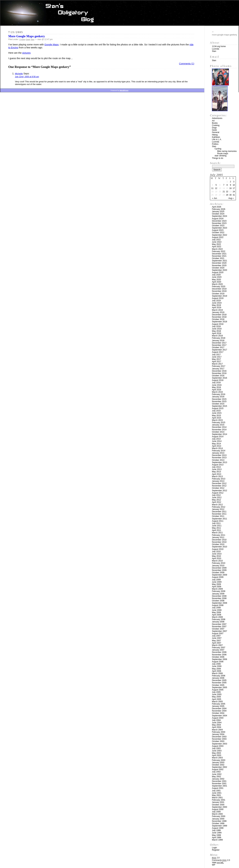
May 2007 (216, 641)
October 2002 (218, 765)
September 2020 (219, 270)
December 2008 (219, 596)
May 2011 (216, 528)
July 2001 (216, 791)
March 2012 (217, 505)
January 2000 (218, 819)
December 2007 (219, 624)
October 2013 (218, 460)
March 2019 (217, 310)
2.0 (216, 858)
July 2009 (216, 580)
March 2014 (217, 448)
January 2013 (218, 481)
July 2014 (216, 439)
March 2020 (217, 284)
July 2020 (216, 275)
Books (215, 123)
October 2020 (218, 268)
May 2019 (216, 305)
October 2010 (218, 544)
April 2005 (217, 699)
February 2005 (219, 704)
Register (216, 850)
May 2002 (216, 777)
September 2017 (219, 350)
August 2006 (218, 662)
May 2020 (216, 280)
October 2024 (218, 214)
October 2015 (218, 404)
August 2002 (218, 769)
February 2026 (219, 209)
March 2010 (217, 561)
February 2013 (219, 479)
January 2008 (218, 622)
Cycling (22, 39)
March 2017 (217, 364)
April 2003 (217, 755)
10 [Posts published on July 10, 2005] (234, 185)
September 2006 (219, 659)
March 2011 (217, 533)
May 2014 (216, 444)
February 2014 (219, 451)
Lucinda (216, 49)
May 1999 (216, 835)
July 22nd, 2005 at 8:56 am (27, 77)
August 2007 (218, 633)
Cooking (216, 125)
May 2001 (216, 795)
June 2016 (217, 385)
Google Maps (52, 45)
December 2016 (219, 371)
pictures (26, 53)
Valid (218, 863)
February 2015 (219, 422)
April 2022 (217, 247)
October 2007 (218, 629)
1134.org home (219, 46)
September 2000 (219, 807)
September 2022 (219, 235)
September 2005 (219, 687)
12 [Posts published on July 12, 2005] (216, 188)
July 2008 (216, 608)
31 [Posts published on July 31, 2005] (234, 195)
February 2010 (219, 563)
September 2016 (219, 378)
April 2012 (217, 502)
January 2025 (218, 211)
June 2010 (217, 554)
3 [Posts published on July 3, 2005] (234, 182)
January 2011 (218, 537)
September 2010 (219, 547)
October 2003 (218, 741)
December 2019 (219, 289)
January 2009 (218, 594)
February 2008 (219, 619)
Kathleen (216, 137)
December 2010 (219, 540)
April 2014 (217, 446)
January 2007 (218, 650)
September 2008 (219, 603)
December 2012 (219, 483)
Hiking (215, 135)
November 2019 (219, 291)
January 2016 (218, 397)
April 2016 (217, 390)
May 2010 (216, 556)
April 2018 (217, 333)
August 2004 (218, 718)
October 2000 (218, 805)
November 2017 (219, 345)
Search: (215, 163)
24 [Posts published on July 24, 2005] (234, 192)
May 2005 (216, 697)
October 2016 (218, 376)
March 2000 (217, 814)
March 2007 (217, 645)
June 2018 (217, 329)
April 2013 (217, 474)
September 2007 (219, 631)
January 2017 (218, 369)
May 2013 (216, 472)
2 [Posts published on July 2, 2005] (230, 182)
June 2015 (217, 413)
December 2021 (219, 254)
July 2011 (216, 523)
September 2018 (219, 322)
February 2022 (219, 251)
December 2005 (219, 680)
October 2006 (218, 657)
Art (213, 121)
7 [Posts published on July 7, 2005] (224, 185)
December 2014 (219, 427)
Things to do (218, 158)
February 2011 (219, 535)
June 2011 (217, 526)
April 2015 (217, 418)
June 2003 (217, 751)
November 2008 (219, 598)
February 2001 (219, 800)
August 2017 (218, 352)
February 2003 (219, 760)
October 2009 (218, 573)
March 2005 (217, 702)
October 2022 (218, 233)
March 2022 (217, 249)
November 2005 (219, 683)
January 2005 (218, 706)
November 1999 (219, 821)
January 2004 (218, 734)
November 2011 (219, 514)
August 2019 (218, 298)
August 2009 (218, 577)
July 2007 (216, 636)
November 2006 (219, 655)
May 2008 (216, 612)
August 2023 (218, 230)
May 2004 (216, 725)
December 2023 (219, 221)
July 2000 (216, 812)
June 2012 (217, 498)
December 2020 (219, 263)
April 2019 (217, 308)
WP (214, 865)
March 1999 (217, 840)
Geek (28, 39)
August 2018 (218, 324)
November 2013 (219, 458)
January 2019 (218, 312)
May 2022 (216, 244)
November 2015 (219, 401)
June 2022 (217, 242)
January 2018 (218, 341)
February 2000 (219, 816)
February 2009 (219, 591)
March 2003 (217, 758)
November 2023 (219, 223)
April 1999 (217, 838)
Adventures (217, 118)
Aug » (231, 198)
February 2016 (219, 394)
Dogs (214, 128)
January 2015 (218, 425)
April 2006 (217, 671)
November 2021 (219, 256)
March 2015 (217, 420)
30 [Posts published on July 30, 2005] (230, 195)
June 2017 (217, 357)
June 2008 (217, 610)
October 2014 (218, 432)
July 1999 (216, 830)
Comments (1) (187, 64)
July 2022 (216, 240)
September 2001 (219, 786)
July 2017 (216, 355)
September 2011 (219, 519)
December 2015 (219, 399)
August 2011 (218, 521)
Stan (33, 39)
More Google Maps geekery (27, 36)
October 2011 (218, 516)
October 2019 (218, 294)
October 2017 (218, 347)
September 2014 (219, 434)
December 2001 (219, 781)
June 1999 (217, 833)
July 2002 (216, 772)
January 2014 (218, 453)
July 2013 (216, 467)
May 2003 (216, 753)
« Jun (215, 198)
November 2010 (219, 542)
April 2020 (217, 282)
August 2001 (218, 788)
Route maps (223, 154)
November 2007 (219, 627)
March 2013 (217, 476)
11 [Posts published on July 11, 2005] (212, 188)
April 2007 (217, 643)
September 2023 (219, 228)
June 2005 (217, 694)
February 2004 (219, 732)
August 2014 (218, 437)
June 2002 (217, 774)
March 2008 (217, 617)
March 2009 (217, 589)
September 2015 (219, 406)
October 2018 (218, 319)
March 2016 (217, 392)
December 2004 (219, 709)
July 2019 (216, 301)
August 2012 (218, 493)
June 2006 (217, 666)
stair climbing (220, 156)
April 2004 (217, 727)
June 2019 (217, 303)
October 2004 (218, 713)
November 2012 (219, 486)
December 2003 (219, 737)
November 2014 (219, 430)
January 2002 (218, 779)
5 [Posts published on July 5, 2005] (216, 185)
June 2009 (217, 582)
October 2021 (218, 258)
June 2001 (217, 793)
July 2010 (216, 552)
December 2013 (219, 455)
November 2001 (219, 784)
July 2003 (216, 748)
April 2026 (217, 207)
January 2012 (218, 509)
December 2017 (219, 343)
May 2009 (216, 584)
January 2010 (218, 566)
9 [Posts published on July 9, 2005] (230, 185)
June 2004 (217, 723)
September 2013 (219, 462)
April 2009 (217, 587)
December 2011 (219, 512)
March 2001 (217, 798)
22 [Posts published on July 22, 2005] (227, 192)
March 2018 (217, 336)
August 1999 (218, 828)
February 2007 (219, 648)
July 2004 (216, 720)
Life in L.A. (217, 139)
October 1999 (218, 823)
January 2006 (218, 678)
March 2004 (217, 730)
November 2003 (219, 739)
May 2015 (216, 416)
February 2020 (219, 287)
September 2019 (219, 296)
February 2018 (219, 338)
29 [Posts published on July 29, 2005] (227, 195)
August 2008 (218, 605)
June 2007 (217, 638)
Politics (215, 144)
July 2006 (216, 664)
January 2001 (218, 802)
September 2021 (219, 261)
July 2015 (216, 411)
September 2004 (219, 716)
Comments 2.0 (221, 860)
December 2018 (219, 315)
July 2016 (216, 383)
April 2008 (217, 615)
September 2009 (219, 575)
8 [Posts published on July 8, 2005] (227, 185)
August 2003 (218, 746)
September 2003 (219, 744)
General (216, 132)
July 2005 (216, 692)
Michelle (19, 74)
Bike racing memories (227, 151)
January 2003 (218, 763)
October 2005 (218, 685)
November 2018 (219, 317)
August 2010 (218, 549)
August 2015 (218, 408)
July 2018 (216, 326)
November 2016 (219, 373)
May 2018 (216, 331)
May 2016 (216, 387)
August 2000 (218, 809)
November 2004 (219, 711)
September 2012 (219, 491)
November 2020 (219, 265)
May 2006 (216, 669)
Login (214, 848)
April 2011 (217, 530)
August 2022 (218, 237)
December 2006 (219, 652)
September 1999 (219, 826)
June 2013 (217, 469)
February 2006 (219, 676)
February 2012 (219, 507)
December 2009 (219, 568)
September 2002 (219, 767)
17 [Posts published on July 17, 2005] (234, 188)
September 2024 (219, 216)
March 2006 (217, 673)
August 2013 (218, 465)
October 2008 (218, 601)
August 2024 (218, 219)
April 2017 (217, 362)
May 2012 (216, 500)
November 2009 (219, 570)
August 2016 (218, 380)
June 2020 (217, 277)
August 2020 (218, 272)
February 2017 (219, 366)
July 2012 (216, 495)
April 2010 (217, 558)
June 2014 (217, 441)
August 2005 (218, 690)
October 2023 (218, 226)
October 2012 (218, 488)
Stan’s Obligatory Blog (120, 13)
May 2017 (216, 359)
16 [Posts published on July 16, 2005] (230, 188)
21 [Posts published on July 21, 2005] (224, 192)
